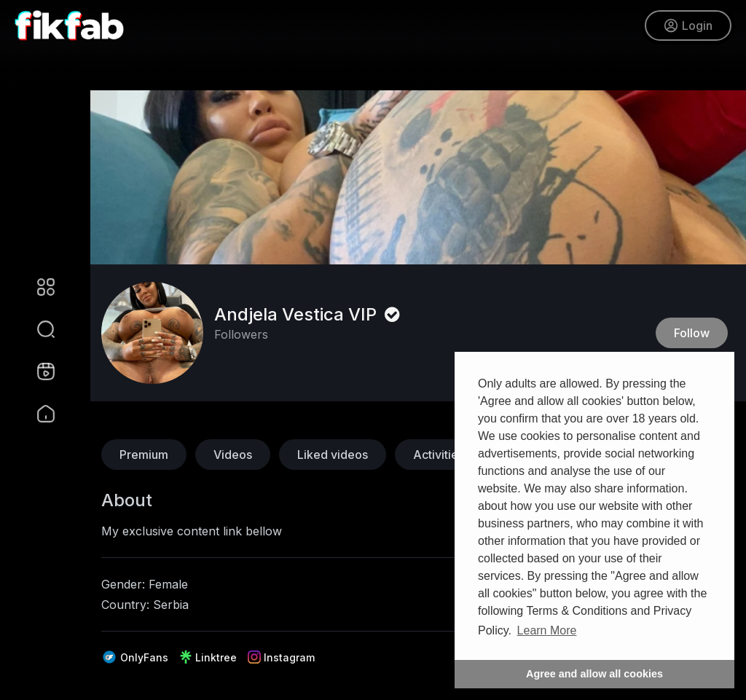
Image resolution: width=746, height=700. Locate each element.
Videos (233, 455)
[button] (36, 329)
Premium (144, 455)
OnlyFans (135, 657)
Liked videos (333, 455)
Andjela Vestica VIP (309, 314)
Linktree (208, 657)
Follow (692, 333)
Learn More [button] (547, 630)
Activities (439, 455)
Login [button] (688, 25)
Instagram (281, 657)
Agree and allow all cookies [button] (594, 674)
